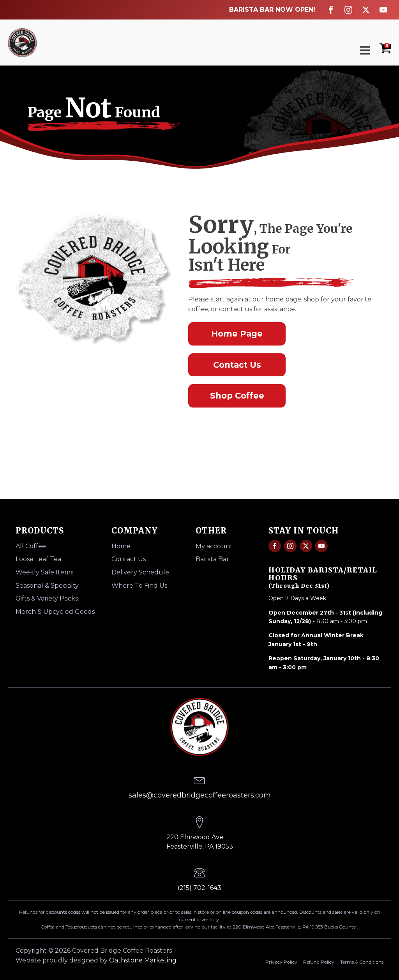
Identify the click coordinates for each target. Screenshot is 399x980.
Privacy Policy (281, 962)
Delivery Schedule (140, 572)
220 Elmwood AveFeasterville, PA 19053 (200, 842)
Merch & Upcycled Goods (55, 612)
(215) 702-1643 (199, 888)
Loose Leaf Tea (38, 559)
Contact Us (237, 365)
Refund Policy (319, 962)
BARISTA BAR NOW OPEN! (272, 10)
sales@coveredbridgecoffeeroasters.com (200, 795)
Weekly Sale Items (44, 572)
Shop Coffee (237, 396)
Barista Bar (212, 559)
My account (214, 546)
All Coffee (31, 546)
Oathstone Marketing (143, 960)
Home (121, 546)
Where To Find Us (139, 586)
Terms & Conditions (362, 962)
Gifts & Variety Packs (47, 598)
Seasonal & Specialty (47, 586)
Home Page (237, 334)
